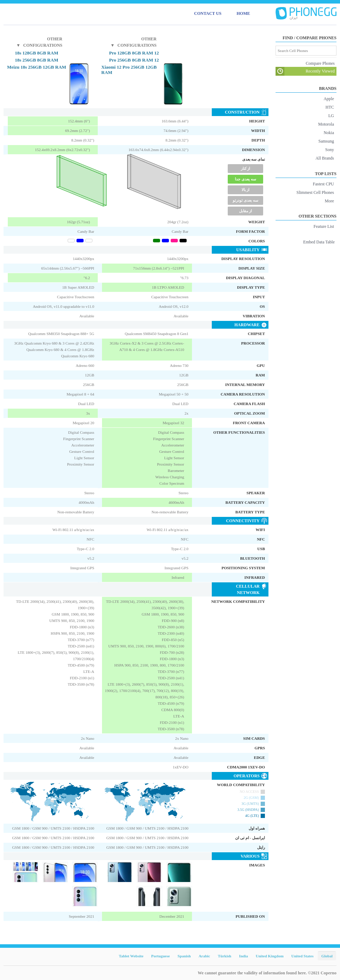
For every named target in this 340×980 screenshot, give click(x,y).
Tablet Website (131, 956)
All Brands (325, 158)
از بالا (246, 190)
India (243, 956)
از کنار (246, 168)
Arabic (204, 956)
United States (303, 956)
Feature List (324, 226)
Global (327, 956)
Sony (330, 150)
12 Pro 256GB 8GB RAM (134, 60)
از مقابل (246, 211)
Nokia (329, 133)
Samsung (326, 141)
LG (331, 116)
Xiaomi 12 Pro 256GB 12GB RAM (129, 70)
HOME (243, 13)
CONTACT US (208, 13)
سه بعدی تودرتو (245, 200)
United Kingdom (270, 956)
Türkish (225, 956)
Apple (329, 99)
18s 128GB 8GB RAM (36, 53)
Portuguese (161, 956)
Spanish (184, 956)
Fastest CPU (323, 184)
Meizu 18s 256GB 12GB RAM (37, 67)
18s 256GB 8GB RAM (36, 60)
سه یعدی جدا (245, 179)
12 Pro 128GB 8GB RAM (134, 53)
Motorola (326, 124)
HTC (330, 107)
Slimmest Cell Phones (315, 192)
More (329, 201)
